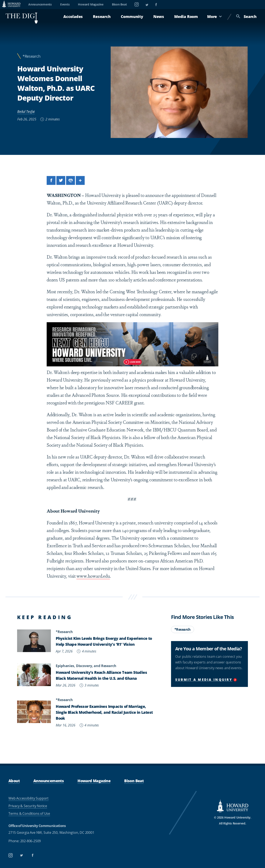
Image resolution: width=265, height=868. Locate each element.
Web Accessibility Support (29, 798)
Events (65, 4)
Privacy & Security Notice (28, 806)
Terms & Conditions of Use (29, 813)
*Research (31, 56)
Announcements (40, 4)
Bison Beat (119, 4)
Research (102, 16)
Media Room (186, 16)
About (14, 781)
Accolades (73, 16)
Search (246, 16)
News (159, 16)
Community (132, 16)
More (215, 16)
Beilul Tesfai (26, 112)
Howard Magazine (91, 4)
